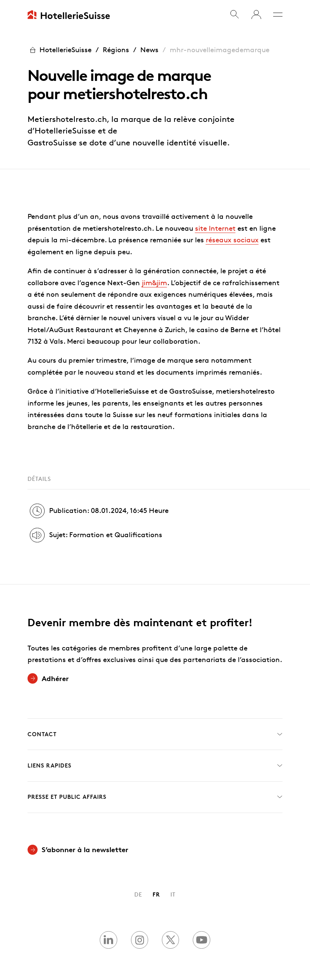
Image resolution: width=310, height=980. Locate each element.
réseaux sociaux (232, 240)
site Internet (215, 228)
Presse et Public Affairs (155, 797)
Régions (116, 50)
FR (156, 894)
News (149, 50)
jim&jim (154, 283)
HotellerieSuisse (60, 50)
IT (173, 894)
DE (138, 894)
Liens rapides (155, 766)
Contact (155, 734)
